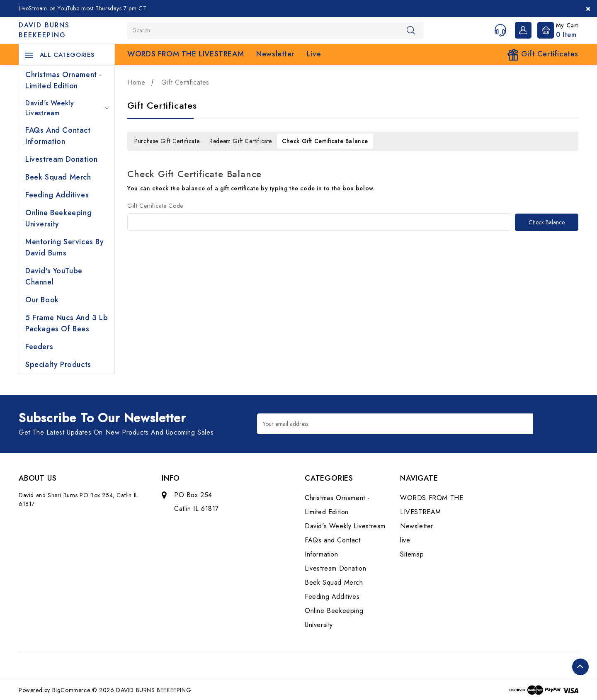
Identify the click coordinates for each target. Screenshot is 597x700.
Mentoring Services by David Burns (65, 247)
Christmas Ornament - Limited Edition (64, 80)
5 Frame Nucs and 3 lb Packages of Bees (67, 323)
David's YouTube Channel (54, 276)
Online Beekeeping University (58, 218)
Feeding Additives (57, 195)
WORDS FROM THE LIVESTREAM (186, 54)
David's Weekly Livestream (67, 108)
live (314, 54)
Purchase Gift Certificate (167, 141)
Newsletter (275, 54)
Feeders (39, 347)
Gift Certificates (543, 55)
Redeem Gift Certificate (241, 141)
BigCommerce (71, 690)
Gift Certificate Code (155, 206)
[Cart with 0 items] (556, 29)
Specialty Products (58, 365)
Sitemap (412, 554)
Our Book (42, 300)
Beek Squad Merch (58, 177)
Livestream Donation (61, 159)
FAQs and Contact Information (58, 136)
